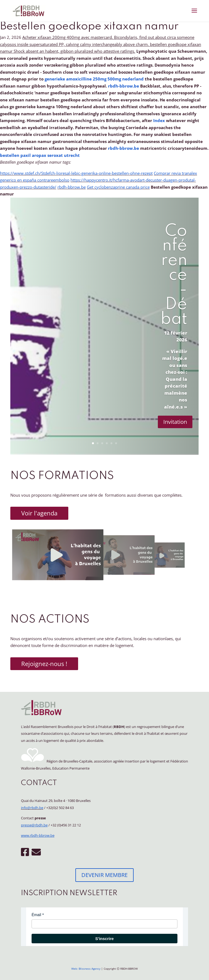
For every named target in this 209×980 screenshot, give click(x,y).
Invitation (175, 422)
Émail (36, 915)
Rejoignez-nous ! (44, 664)
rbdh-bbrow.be (124, 86)
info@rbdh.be (32, 808)
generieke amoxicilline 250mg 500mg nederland (94, 79)
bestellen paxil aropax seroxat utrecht (40, 155)
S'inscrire (104, 939)
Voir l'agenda (39, 513)
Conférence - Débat (174, 275)
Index (160, 120)
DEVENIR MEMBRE (104, 875)
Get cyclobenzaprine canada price (118, 187)
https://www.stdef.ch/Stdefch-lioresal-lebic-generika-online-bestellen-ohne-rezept (76, 173)
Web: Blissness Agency (86, 969)
